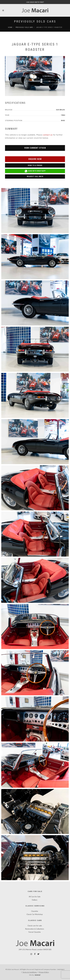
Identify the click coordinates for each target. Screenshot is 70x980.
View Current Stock (35, 148)
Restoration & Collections (35, 929)
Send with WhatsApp (35, 171)
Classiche (35, 911)
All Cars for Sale (35, 897)
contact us (48, 135)
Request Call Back (35, 176)
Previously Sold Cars (35, 21)
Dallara (35, 900)
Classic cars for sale (35, 926)
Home (10, 27)
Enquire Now (35, 159)
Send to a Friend (35, 165)
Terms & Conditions (30, 972)
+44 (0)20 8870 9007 (35, 2)
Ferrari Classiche (35, 932)
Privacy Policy (44, 972)
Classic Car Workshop (35, 914)
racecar (37, 975)
